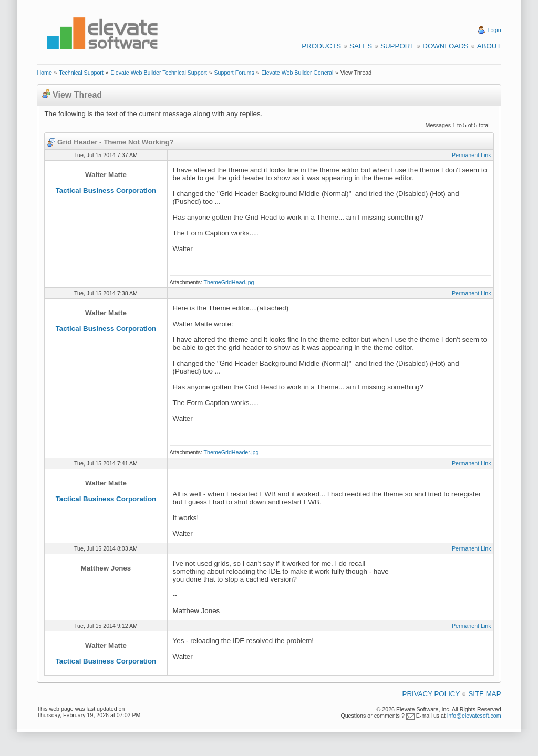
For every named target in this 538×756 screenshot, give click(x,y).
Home (44, 73)
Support (397, 46)
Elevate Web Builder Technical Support (159, 73)
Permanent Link (472, 155)
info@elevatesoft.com (474, 716)
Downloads (445, 46)
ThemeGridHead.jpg (229, 282)
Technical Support (81, 73)
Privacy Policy (431, 694)
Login (494, 30)
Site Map (484, 694)
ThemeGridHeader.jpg (231, 452)
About (489, 46)
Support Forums (234, 73)
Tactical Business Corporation (106, 190)
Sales (361, 46)
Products (321, 46)
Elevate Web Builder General (297, 73)
